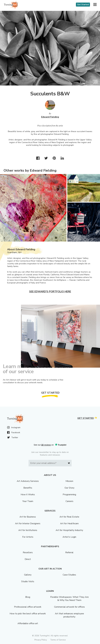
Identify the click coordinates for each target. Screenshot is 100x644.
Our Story (69, 488)
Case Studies (69, 575)
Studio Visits (28, 581)
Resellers (28, 552)
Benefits (28, 488)
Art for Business (28, 517)
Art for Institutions (28, 530)
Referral (69, 552)
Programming (69, 495)
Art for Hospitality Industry (69, 530)
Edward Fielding (50, 117)
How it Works (28, 495)
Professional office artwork (28, 607)
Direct (28, 559)
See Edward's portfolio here (50, 292)
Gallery (28, 575)
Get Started (83, 5)
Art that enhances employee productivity (69, 615)
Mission (69, 481)
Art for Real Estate (69, 517)
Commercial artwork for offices (69, 607)
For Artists (28, 537)
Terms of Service (58, 640)
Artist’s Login (69, 537)
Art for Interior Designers (28, 524)
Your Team (28, 501)
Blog (28, 597)
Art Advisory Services (28, 481)
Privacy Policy (41, 640)
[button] (95, 5)
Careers (69, 501)
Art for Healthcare (69, 524)
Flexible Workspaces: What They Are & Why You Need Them (69, 599)
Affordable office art (28, 623)
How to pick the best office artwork (28, 614)
